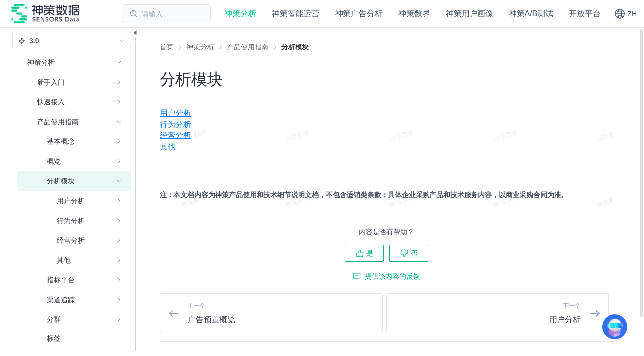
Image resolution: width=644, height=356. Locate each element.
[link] (200, 47)
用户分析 (175, 113)
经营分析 (175, 135)
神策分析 (200, 47)
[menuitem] (386, 113)
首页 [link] (167, 47)
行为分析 (175, 124)
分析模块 (295, 47)
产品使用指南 (248, 47)
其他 (168, 147)
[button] (625, 14)
